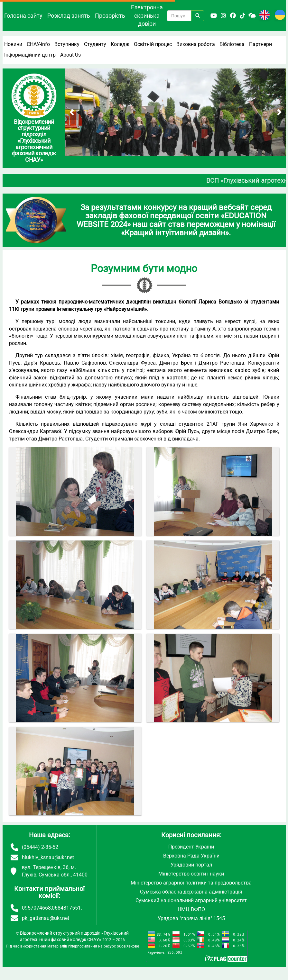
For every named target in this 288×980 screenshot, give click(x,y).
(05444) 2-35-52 (40, 847)
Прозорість (110, 16)
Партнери (260, 44)
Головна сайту (23, 16)
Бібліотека (232, 44)
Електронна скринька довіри (147, 15)
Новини (13, 44)
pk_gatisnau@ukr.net (46, 918)
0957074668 (36, 908)
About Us (70, 55)
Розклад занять (69, 16)
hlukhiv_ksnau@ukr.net (48, 857)
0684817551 (66, 908)
